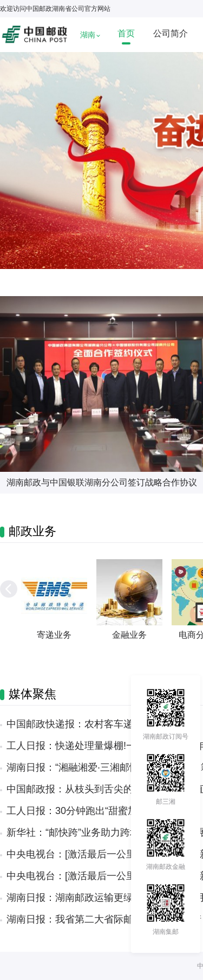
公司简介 (171, 33)
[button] (9, 589)
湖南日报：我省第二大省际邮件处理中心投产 (104, 919)
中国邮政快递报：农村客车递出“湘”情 (88, 724)
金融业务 (129, 635)
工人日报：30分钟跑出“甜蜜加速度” (83, 811)
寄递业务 (54, 635)
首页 (126, 33)
